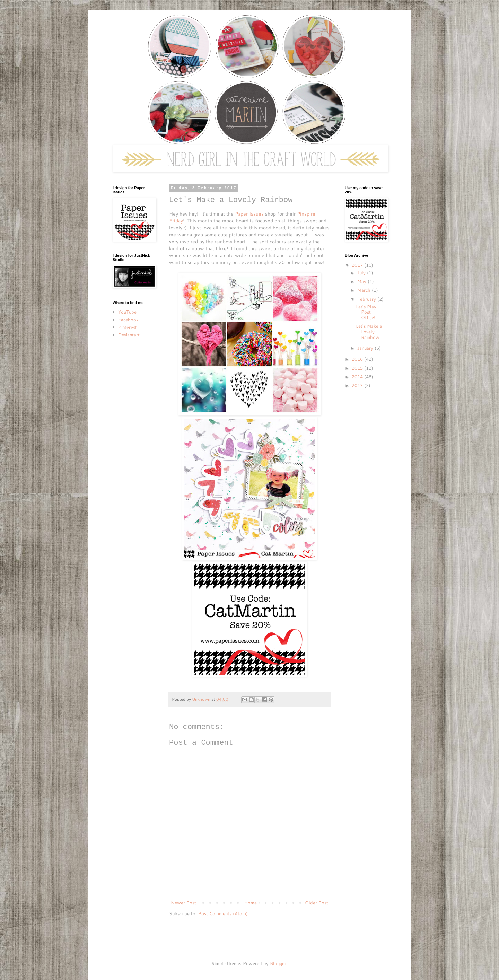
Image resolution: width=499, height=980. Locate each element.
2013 (358, 385)
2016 (358, 359)
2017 (358, 265)
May (362, 281)
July (362, 273)
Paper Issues (249, 214)
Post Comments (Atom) (223, 913)
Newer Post (183, 903)
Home (251, 903)
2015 (358, 368)
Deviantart (129, 335)
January (366, 348)
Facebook (128, 320)
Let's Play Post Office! (366, 312)
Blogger (278, 963)
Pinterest (128, 327)
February (367, 299)
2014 (358, 377)
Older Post (317, 903)
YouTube (127, 312)
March (365, 290)
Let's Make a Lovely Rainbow (369, 331)
